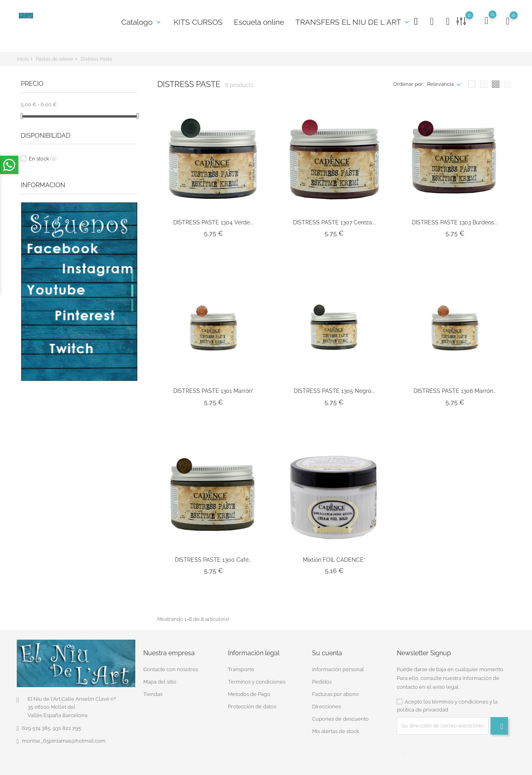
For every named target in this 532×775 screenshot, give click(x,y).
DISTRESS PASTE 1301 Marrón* (214, 391)
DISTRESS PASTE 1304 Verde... (213, 222)
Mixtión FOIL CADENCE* (334, 560)
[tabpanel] (79, 292)
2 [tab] (132, 290)
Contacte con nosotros (171, 669)
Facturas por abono (335, 694)
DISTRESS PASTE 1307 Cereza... (334, 222)
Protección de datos (252, 707)
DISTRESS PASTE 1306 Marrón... (455, 391)
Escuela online (259, 22)
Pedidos (322, 682)
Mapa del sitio (160, 682)
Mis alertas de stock (336, 731)
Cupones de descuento (340, 719)
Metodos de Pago (249, 694)
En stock (43, 159)
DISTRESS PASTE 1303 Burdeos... (455, 222)
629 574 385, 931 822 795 (51, 728)
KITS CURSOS (198, 22)
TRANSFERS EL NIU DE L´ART (353, 22)
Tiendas (153, 694)
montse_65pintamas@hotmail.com (64, 741)
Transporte (241, 669)
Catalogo (142, 22)
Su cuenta (327, 653)
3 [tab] (132, 305)
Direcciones (326, 707)
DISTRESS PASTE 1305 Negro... (334, 391)
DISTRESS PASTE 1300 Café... (214, 560)
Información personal (338, 669)
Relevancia (440, 84)
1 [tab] (132, 276)
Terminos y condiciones (257, 682)
